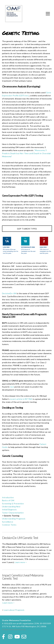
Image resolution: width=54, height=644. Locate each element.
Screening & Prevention (13, 504)
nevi (12, 387)
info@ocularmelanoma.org (14, 629)
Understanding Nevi (11, 507)
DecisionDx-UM (9, 293)
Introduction (8, 497)
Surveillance (8, 522)
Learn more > (21, 562)
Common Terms (9, 525)
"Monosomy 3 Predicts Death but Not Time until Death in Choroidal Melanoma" (26, 153)
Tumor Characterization (13, 513)
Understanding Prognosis (14, 519)
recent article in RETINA (21, 399)
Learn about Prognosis (14, 610)
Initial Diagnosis (9, 510)
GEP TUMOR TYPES (27, 229)
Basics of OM (8, 500)
